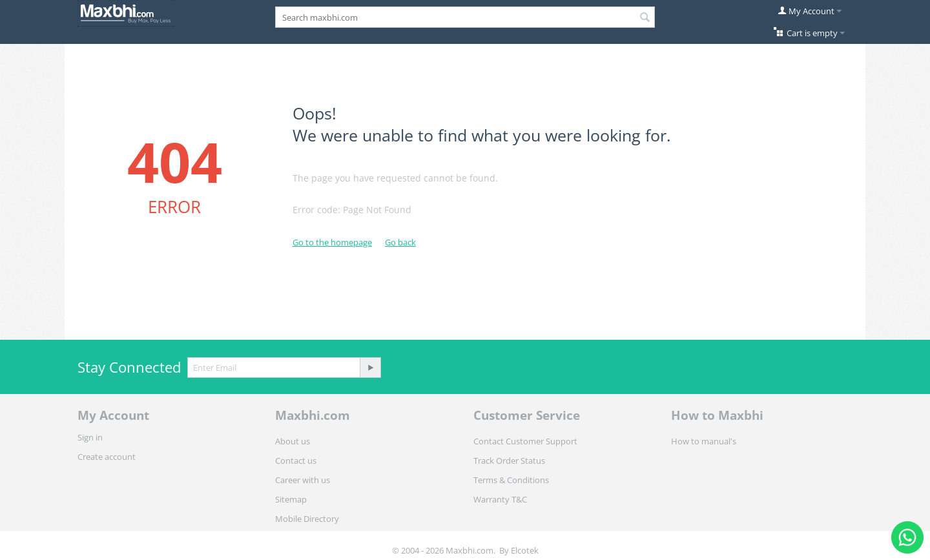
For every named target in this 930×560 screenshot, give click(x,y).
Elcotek (525, 550)
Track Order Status (509, 461)
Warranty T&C (500, 499)
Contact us (296, 461)
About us (293, 441)
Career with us (303, 480)
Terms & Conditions (511, 480)
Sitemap (291, 499)
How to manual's (704, 441)
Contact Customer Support (525, 441)
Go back (400, 242)
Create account (107, 457)
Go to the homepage (332, 242)
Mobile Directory (307, 519)
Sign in (90, 437)
